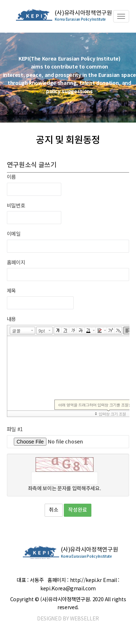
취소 (54, 510)
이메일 (14, 234)
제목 (11, 290)
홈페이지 (16, 262)
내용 (11, 319)
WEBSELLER (85, 618)
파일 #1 (15, 429)
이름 (11, 177)
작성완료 (78, 510)
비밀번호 (16, 205)
